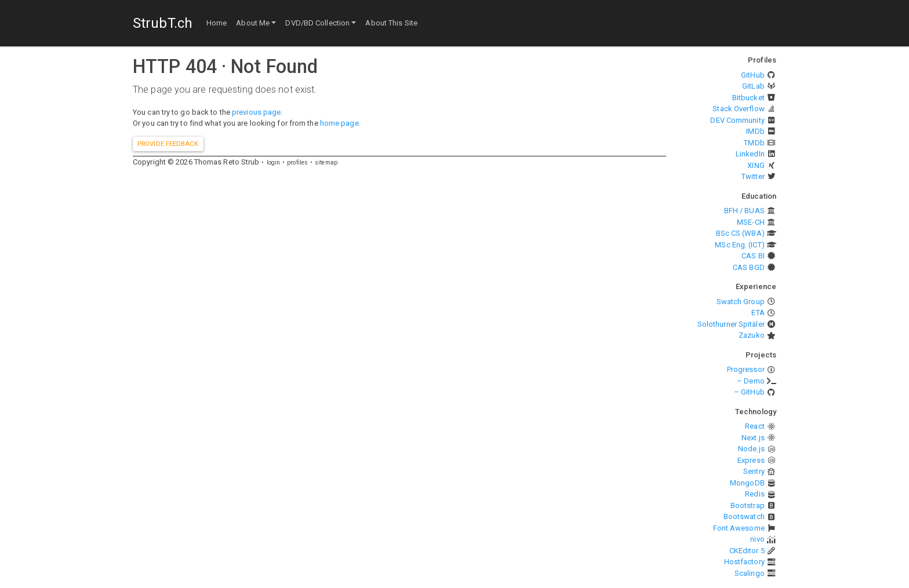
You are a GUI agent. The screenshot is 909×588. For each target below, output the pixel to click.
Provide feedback (168, 144)
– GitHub (749, 392)
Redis (755, 494)
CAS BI (753, 256)
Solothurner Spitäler (731, 324)
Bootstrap (748, 505)
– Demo (751, 381)
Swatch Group (741, 302)
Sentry (754, 471)
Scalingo (750, 573)
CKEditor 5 (747, 551)
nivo (757, 539)
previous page (256, 112)
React (755, 426)
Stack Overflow (738, 109)
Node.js (751, 449)
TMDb (754, 143)
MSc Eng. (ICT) (739, 245)
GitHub (753, 75)
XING (756, 165)
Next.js (753, 438)
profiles (297, 162)
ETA (758, 313)
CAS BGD (749, 267)
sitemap (326, 162)
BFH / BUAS (744, 211)
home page (339, 123)
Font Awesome (739, 528)
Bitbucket (748, 98)
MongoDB (747, 483)
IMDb (755, 131)
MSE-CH (751, 222)
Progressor (746, 369)
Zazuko (752, 335)
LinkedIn (750, 154)
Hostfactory (744, 562)
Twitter (753, 176)
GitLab (753, 86)
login (274, 162)
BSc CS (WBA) (740, 233)
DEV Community (737, 120)
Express (751, 460)
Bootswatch (744, 516)
